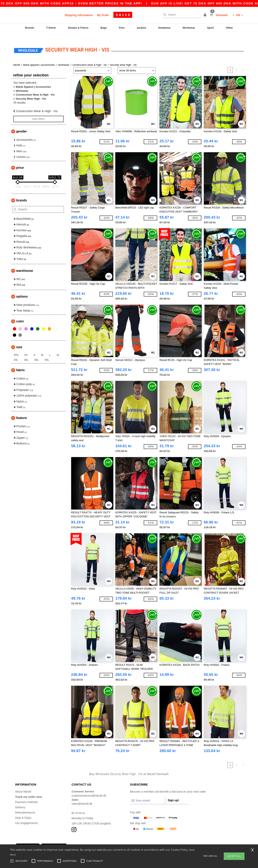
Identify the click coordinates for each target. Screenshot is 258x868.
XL (58, 348)
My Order (103, 15)
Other (229, 28)
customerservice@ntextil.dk (89, 789)
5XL (47, 353)
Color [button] (20, 314)
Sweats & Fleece (78, 28)
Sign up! (173, 793)
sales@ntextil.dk (82, 797)
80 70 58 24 (79, 806)
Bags (104, 28)
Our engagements (26, 816)
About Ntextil (23, 785)
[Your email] (148, 794)
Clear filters (38, 112)
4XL (37, 353)
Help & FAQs (23, 811)
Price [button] (20, 161)
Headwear (164, 28)
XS (26, 348)
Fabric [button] (21, 363)
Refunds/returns (25, 806)
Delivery (20, 800)
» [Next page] (243, 63)
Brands (30, 28)
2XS (16, 348)
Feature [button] (21, 411)
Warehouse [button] (25, 264)
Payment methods (27, 795)
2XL (16, 353)
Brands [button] (21, 193)
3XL (26, 353)
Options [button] (22, 289)
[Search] (181, 15)
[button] (206, 15)
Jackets (141, 28)
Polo (122, 28)
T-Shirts (51, 28)
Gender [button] (21, 124)
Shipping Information (79, 15)
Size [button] (19, 340)
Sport (210, 28)
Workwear (189, 28)
